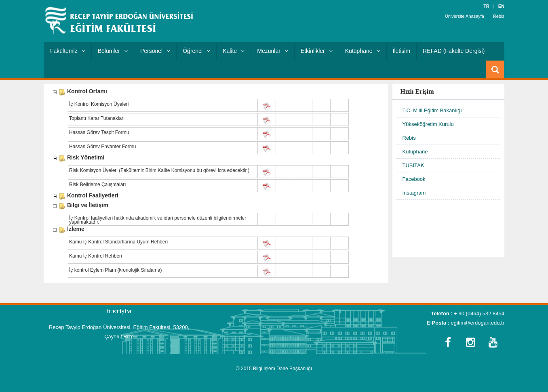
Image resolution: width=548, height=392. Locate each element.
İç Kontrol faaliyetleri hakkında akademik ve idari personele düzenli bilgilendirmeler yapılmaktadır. (158, 219)
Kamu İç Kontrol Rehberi (96, 256)
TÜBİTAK (413, 165)
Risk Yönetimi (86, 158)
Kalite (234, 51)
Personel (155, 51)
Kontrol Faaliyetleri (93, 196)
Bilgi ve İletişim (88, 206)
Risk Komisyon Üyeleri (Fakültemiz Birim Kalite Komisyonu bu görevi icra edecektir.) (159, 171)
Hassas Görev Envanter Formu (102, 147)
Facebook (414, 179)
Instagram (414, 193)
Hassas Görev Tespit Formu (99, 133)
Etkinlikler (317, 51)
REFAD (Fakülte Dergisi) (454, 51)
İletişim (402, 51)
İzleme (76, 230)
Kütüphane (363, 51)
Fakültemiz (68, 51)
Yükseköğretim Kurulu (428, 124)
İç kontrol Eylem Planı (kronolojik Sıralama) (115, 270)
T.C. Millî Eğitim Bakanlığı (432, 110)
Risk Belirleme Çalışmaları (98, 185)
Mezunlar (273, 51)
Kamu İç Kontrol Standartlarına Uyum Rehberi (118, 242)
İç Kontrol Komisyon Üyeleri (99, 105)
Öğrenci (196, 51)
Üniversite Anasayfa (465, 16)
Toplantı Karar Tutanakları (97, 119)
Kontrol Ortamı (87, 92)
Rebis (499, 16)
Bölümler (113, 51)
